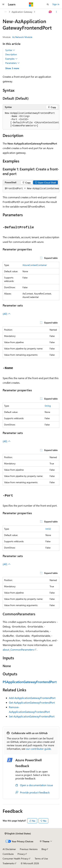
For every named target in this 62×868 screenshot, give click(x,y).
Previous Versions (29, 849)
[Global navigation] (3, 4)
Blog (44, 849)
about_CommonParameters (18, 650)
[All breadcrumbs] (6, 12)
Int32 (48, 529)
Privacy (21, 854)
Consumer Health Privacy (15, 859)
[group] (31, 120)
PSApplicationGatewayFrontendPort (30, 682)
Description (11, 54)
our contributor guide (38, 749)
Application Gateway (22, 12)
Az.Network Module (22, 37)
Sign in (56, 4)
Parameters (12, 63)
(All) (7, 314)
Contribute (8, 854)
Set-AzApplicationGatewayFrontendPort (32, 716)
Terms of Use (41, 859)
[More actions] (56, 12)
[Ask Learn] (50, 12)
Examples (11, 59)
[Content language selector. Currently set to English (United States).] (18, 834)
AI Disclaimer (9, 849)
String (48, 406)
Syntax (10, 50)
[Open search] (48, 4)
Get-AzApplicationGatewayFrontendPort (32, 702)
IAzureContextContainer (35, 265)
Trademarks (8, 863)
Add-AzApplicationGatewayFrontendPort (32, 698)
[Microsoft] (31, 4)
